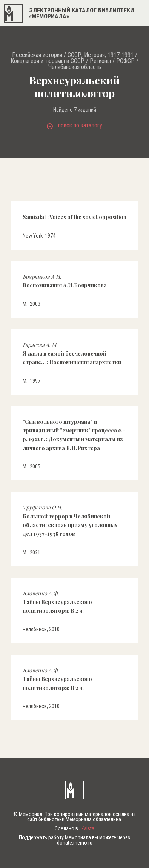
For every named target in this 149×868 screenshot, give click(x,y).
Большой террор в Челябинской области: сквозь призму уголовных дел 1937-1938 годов (70, 521)
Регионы (100, 61)
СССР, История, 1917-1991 (101, 55)
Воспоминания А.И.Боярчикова (65, 281)
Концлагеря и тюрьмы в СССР (48, 61)
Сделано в (74, 828)
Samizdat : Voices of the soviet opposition (74, 217)
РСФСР (125, 61)
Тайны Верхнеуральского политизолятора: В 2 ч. (57, 602)
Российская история (37, 55)
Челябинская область (75, 67)
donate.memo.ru (75, 843)
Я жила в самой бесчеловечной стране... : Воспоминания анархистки (72, 354)
